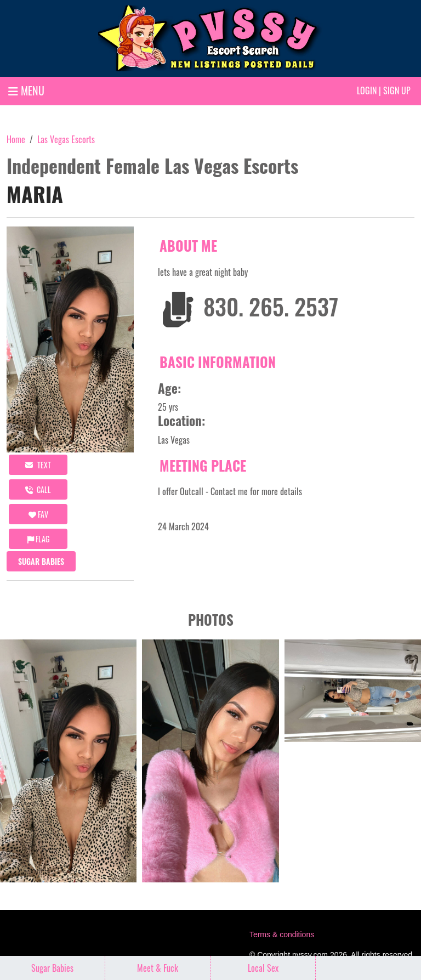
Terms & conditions (282, 934)
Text (38, 465)
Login (367, 90)
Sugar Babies (41, 561)
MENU (26, 90)
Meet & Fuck (158, 968)
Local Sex (263, 968)
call (38, 489)
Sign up (397, 90)
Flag (38, 539)
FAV (38, 514)
